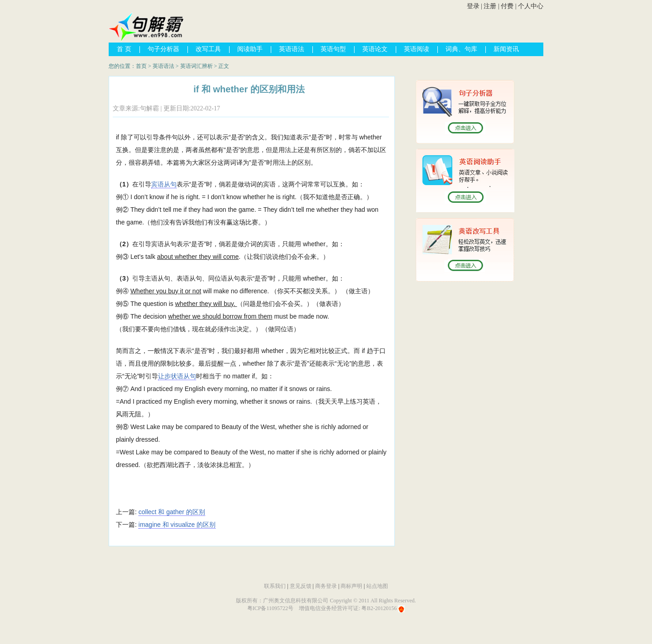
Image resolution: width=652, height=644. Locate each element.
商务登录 (326, 586)
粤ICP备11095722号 (270, 608)
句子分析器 (163, 49)
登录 (473, 6)
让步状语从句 (177, 376)
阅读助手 (250, 49)
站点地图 (377, 586)
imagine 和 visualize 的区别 (177, 525)
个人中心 (531, 6)
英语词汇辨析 (197, 66)
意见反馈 (301, 586)
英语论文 (375, 49)
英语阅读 (417, 49)
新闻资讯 (506, 49)
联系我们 (275, 586)
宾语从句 (164, 184)
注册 (490, 6)
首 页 (124, 49)
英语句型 (333, 49)
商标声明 (351, 586)
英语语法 (292, 49)
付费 (507, 6)
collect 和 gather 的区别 (172, 512)
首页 (141, 66)
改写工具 (208, 49)
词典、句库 (461, 49)
